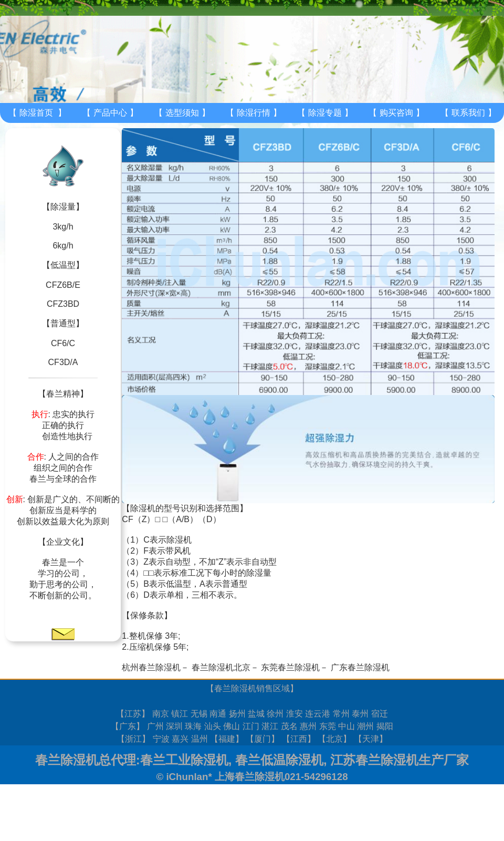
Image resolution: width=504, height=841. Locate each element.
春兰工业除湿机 (184, 760)
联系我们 (468, 113)
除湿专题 (325, 113)
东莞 (328, 726)
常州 (341, 714)
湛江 (270, 726)
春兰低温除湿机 (279, 760)
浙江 (133, 739)
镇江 (180, 714)
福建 (227, 739)
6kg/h (63, 246)
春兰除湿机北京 (221, 667)
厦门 (262, 739)
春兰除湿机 (235, 688)
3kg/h (63, 227)
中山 (346, 726)
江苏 (133, 714)
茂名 (289, 726)
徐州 (275, 714)
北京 (334, 739)
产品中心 (110, 113)
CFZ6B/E (63, 285)
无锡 (199, 714)
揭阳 (385, 726)
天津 (371, 739)
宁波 (161, 739)
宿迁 (380, 714)
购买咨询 (396, 113)
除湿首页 (36, 113)
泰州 (360, 714)
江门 (251, 726)
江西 (299, 739)
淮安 (295, 714)
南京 (161, 714)
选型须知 (182, 113)
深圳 (174, 726)
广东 (128, 726)
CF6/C (63, 343)
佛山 (232, 726)
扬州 (237, 714)
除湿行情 (254, 113)
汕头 (213, 726)
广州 (155, 726)
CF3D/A (63, 362)
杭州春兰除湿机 (151, 667)
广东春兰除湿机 (360, 667)
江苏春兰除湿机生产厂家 (400, 760)
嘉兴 (180, 739)
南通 (218, 714)
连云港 (318, 714)
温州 (199, 739)
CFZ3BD (63, 304)
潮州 (365, 726)
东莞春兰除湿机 (290, 667)
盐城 (256, 714)
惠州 (308, 726)
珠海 (193, 726)
